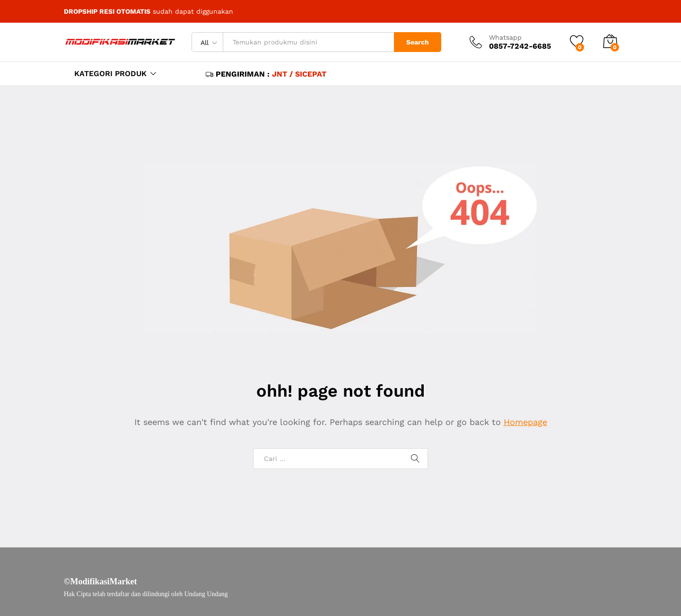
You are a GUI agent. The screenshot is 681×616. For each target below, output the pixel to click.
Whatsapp (505, 37)
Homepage (525, 422)
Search (418, 42)
